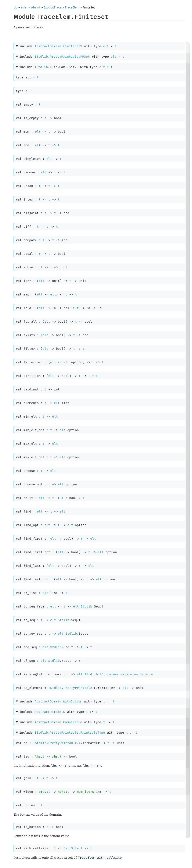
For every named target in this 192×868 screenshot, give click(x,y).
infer (24, 7)
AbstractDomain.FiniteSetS (58, 46)
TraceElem (72, 7)
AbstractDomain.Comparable (58, 722)
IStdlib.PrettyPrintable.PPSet (62, 57)
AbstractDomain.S (50, 712)
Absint (36, 7)
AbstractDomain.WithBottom (58, 701)
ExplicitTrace (52, 7)
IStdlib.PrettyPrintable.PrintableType (70, 733)
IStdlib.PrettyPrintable (70, 688)
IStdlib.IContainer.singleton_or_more (119, 674)
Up (16, 7)
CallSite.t (73, 848)
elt (106, 46)
